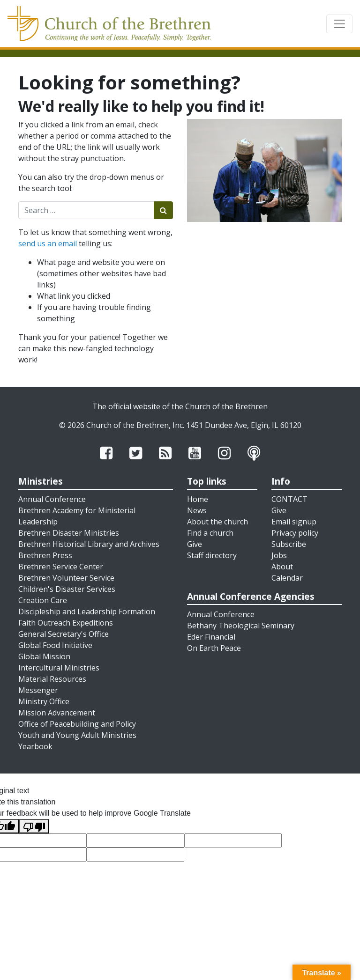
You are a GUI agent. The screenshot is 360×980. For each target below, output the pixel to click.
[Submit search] (163, 210)
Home (198, 499)
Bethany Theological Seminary (241, 626)
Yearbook (35, 746)
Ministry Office (44, 701)
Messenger (38, 690)
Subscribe (289, 544)
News (197, 510)
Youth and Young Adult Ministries (77, 735)
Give (195, 544)
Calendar (287, 578)
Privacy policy (295, 533)
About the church (217, 522)
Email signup (294, 522)
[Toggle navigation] (339, 24)
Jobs (279, 555)
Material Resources (52, 679)
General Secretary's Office (64, 634)
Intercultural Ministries (59, 668)
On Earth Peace (214, 648)
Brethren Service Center (61, 567)
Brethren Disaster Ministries (69, 533)
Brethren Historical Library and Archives (89, 544)
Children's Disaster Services (67, 589)
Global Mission (44, 656)
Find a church (210, 533)
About (282, 567)
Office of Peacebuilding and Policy (77, 724)
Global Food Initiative (55, 645)
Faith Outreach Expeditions (66, 623)
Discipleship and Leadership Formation (87, 612)
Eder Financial (211, 637)
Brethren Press (45, 555)
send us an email (48, 243)
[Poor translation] (34, 826)
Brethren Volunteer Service (66, 578)
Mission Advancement (57, 713)
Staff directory (212, 555)
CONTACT (289, 499)
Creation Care (43, 600)
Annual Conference (52, 499)
